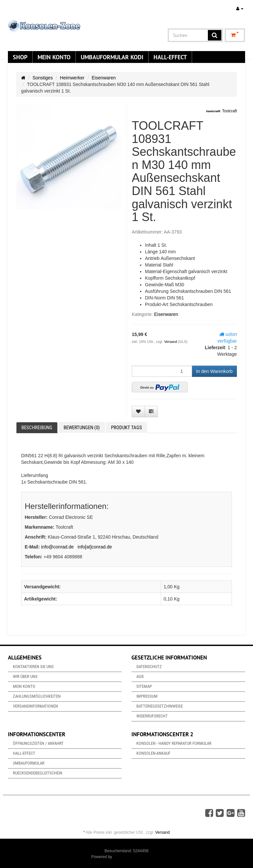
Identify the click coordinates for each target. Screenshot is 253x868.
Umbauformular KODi (112, 57)
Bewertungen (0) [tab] (82, 428)
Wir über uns (25, 676)
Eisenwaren (104, 78)
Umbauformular (29, 763)
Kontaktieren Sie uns (33, 667)
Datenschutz (149, 667)
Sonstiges (43, 78)
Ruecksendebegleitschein (38, 773)
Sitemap (144, 686)
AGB (140, 676)
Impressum (147, 696)
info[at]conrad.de (95, 547)
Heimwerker (72, 78)
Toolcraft (221, 111)
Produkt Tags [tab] (126, 428)
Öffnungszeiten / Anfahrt (38, 743)
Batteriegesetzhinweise (160, 706)
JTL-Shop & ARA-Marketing (138, 857)
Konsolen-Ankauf (153, 753)
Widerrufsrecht (152, 716)
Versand (171, 342)
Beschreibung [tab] (37, 428)
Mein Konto (54, 57)
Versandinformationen (35, 706)
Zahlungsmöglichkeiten (37, 696)
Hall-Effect (170, 57)
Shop (20, 57)
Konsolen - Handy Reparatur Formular (174, 743)
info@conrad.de (57, 547)
